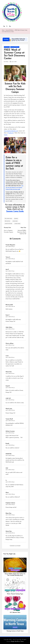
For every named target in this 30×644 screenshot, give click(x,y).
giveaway (16, 219)
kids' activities (7, 221)
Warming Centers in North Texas (15, 631)
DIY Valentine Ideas (15, 612)
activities (7, 590)
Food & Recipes (18, 568)
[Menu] (10, 26)
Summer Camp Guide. (15, 211)
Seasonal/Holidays (15, 47)
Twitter (6, 135)
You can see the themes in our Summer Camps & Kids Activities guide (14, 188)
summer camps (17, 224)
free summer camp (8, 219)
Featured (11, 568)
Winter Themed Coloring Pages (15, 594)
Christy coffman (9, 344)
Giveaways (7, 47)
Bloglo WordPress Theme (17, 641)
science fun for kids (8, 224)
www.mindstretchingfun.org (11, 131)
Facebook (11, 133)
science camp (15, 221)
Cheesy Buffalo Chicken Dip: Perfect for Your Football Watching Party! (18, 40)
